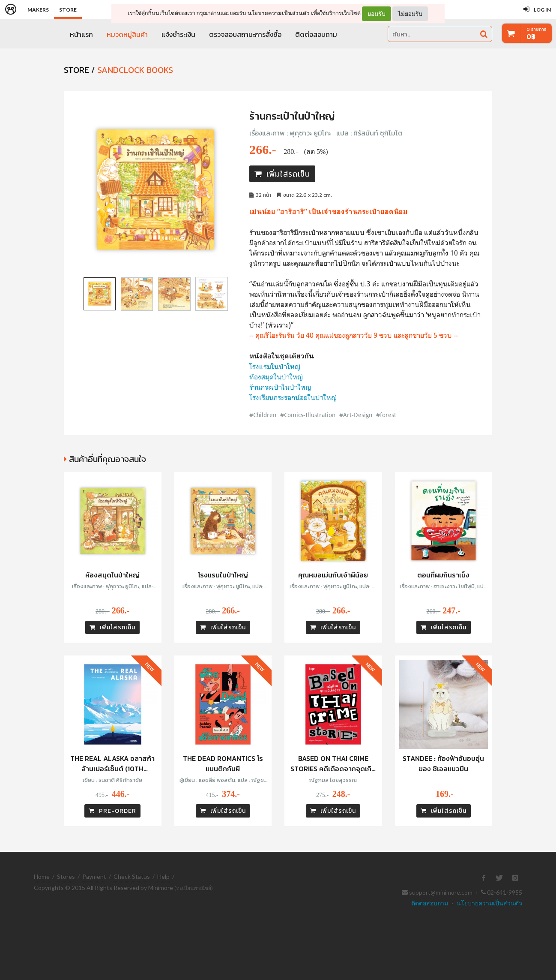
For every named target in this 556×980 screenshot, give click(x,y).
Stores (66, 876)
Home (42, 876)
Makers (38, 10)
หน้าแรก (81, 34)
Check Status (132, 876)
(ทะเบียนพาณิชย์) (194, 888)
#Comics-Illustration (308, 415)
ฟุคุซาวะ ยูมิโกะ (310, 133)
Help (163, 876)
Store (68, 10)
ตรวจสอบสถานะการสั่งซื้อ (245, 34)
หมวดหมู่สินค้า (127, 34)
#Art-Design (357, 415)
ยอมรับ (377, 14)
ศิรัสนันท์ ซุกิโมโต (378, 133)
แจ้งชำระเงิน (178, 34)
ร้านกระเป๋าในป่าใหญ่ (280, 387)
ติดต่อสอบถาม (316, 34)
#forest (386, 415)
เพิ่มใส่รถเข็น (282, 174)
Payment (94, 876)
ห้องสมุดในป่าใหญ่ (276, 377)
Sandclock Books (135, 70)
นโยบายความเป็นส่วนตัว (279, 13)
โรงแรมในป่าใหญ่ (275, 367)
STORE (76, 70)
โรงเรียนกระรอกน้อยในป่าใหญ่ (293, 397)
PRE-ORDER (112, 811)
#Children (263, 415)
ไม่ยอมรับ (410, 14)
